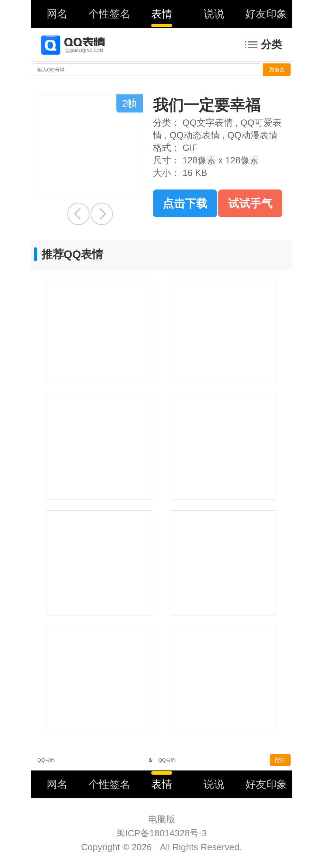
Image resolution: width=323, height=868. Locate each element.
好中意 (102, 214)
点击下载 (185, 203)
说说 (214, 14)
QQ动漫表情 (252, 135)
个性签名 (109, 14)
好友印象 (266, 14)
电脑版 (162, 819)
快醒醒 (78, 214)
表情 (162, 14)
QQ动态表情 (194, 135)
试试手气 (250, 203)
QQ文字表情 (208, 123)
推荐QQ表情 (72, 254)
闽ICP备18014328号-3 (161, 833)
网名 (57, 14)
